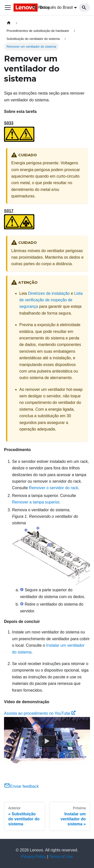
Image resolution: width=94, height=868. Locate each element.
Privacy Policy (34, 857)
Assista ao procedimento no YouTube (40, 713)
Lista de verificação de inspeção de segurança (51, 300)
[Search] (84, 8)
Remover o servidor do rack (54, 488)
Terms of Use (61, 857)
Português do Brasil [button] (52, 7)
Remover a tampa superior (36, 502)
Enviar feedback (21, 786)
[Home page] (9, 23)
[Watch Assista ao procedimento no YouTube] (47, 741)
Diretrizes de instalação (49, 293)
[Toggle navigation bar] (8, 8)
